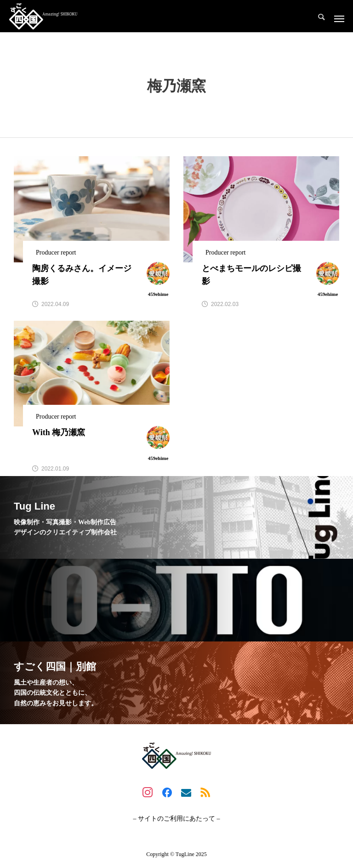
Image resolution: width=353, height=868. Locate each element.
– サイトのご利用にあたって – (177, 819)
